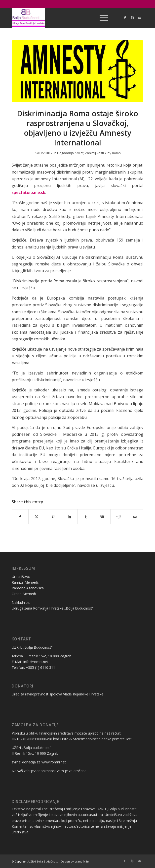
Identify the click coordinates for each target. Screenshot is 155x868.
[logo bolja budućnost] (64, 18)
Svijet (79, 153)
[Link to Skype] (132, 18)
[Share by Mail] (135, 517)
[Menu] (101, 18)
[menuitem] (101, 18)
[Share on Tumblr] (86, 517)
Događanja (65, 153)
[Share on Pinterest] (53, 517)
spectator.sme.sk (28, 192)
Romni (117, 153)
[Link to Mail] (140, 18)
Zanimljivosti (94, 153)
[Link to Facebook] (125, 18)
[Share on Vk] (102, 517)
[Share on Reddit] (119, 517)
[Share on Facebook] (20, 517)
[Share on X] (37, 517)
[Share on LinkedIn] (69, 517)
